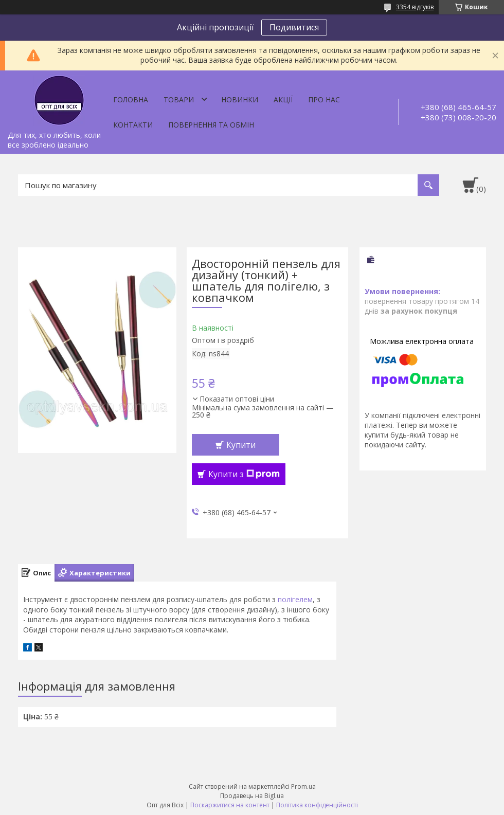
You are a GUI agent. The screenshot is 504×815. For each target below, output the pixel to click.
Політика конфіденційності (317, 805)
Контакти (133, 125)
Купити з (244, 474)
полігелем (295, 599)
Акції (283, 99)
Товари (179, 99)
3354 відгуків (415, 7)
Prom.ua (303, 786)
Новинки (240, 99)
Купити (241, 445)
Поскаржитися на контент (230, 805)
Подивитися (294, 27)
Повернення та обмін (211, 125)
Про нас (324, 99)
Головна (131, 99)
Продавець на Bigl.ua (252, 796)
